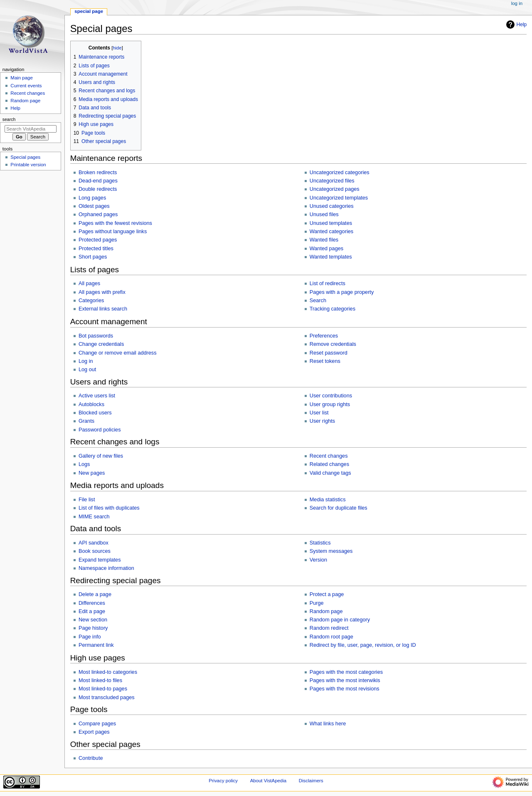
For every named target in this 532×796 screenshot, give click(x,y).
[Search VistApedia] (31, 129)
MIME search (94, 517)
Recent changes (329, 456)
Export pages (94, 732)
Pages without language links (113, 232)
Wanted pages (326, 249)
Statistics (320, 543)
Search (318, 301)
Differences (92, 603)
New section (93, 620)
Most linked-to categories (108, 672)
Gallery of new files (101, 456)
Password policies (100, 430)
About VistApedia (268, 781)
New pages (92, 473)
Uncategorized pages (335, 189)
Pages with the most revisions (345, 689)
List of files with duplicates (109, 508)
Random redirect (329, 628)
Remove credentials (333, 344)
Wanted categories (331, 232)
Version (318, 560)
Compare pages (97, 724)
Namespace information (106, 568)
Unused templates (331, 223)
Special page (89, 11)
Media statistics (328, 500)
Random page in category (340, 620)
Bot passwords (96, 336)
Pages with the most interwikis (345, 680)
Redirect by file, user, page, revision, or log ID (363, 645)
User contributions (331, 396)
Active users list (97, 396)
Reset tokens (325, 361)
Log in (86, 361)
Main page (22, 78)
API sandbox (94, 543)
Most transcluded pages (107, 697)
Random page (326, 611)
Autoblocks (91, 404)
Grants (86, 421)
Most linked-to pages (103, 689)
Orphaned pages (98, 214)
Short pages (93, 257)
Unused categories (332, 206)
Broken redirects (98, 173)
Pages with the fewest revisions (115, 223)
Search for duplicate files (339, 508)
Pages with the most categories (346, 672)
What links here (328, 724)
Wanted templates (331, 257)
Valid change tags (330, 473)
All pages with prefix (102, 292)
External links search (103, 309)
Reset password (329, 353)
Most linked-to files (100, 680)
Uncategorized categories (340, 173)
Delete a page (95, 594)
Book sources (95, 551)
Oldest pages (94, 206)
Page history (93, 628)
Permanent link (96, 645)
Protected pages (98, 240)
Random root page (331, 637)
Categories (91, 301)
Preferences (324, 336)
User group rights (330, 404)
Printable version (28, 165)
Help (516, 25)
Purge (317, 603)
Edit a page (92, 611)
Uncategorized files (332, 181)
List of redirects (328, 283)
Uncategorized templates (339, 198)
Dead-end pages (98, 181)
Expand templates (100, 560)
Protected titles (96, 249)
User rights (322, 421)
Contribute (91, 758)
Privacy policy (223, 781)
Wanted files (324, 240)
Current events (26, 86)
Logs (84, 464)
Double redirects (98, 189)
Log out (87, 370)
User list (319, 413)
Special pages (25, 157)
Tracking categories (332, 309)
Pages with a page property (342, 292)
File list (87, 500)
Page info (90, 637)
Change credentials (101, 344)
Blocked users (95, 413)
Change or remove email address (118, 353)
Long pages (92, 198)
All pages (89, 283)
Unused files (324, 214)
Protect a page (327, 594)
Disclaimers (311, 781)
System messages (331, 551)
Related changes (329, 464)
